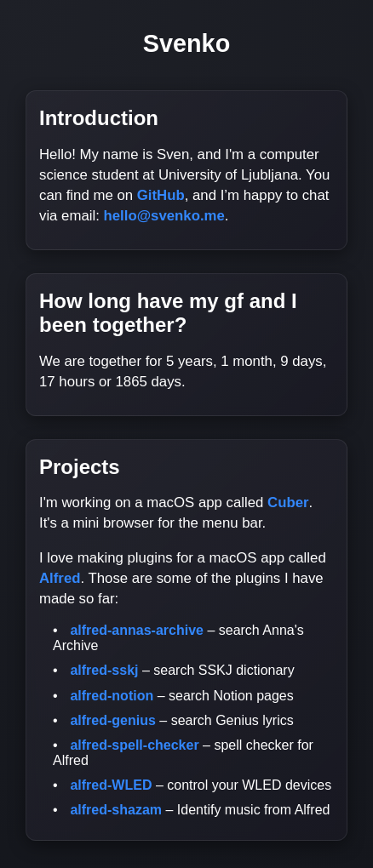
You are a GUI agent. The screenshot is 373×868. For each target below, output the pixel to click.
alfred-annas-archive (137, 630)
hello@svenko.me (164, 216)
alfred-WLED (111, 785)
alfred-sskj (104, 670)
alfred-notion (112, 696)
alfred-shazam (116, 810)
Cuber (288, 503)
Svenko (186, 43)
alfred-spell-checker (134, 745)
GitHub (161, 195)
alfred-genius (112, 720)
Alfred (60, 578)
